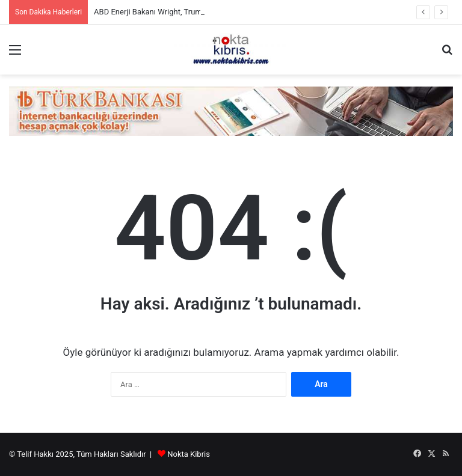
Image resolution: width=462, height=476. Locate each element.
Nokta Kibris (189, 454)
